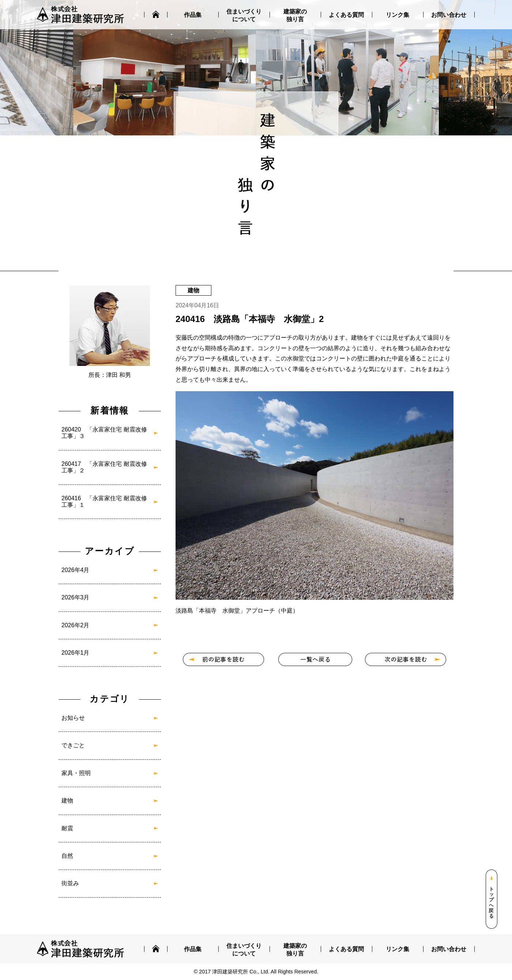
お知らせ (73, 718)
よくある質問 (346, 15)
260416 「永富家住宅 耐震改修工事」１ (104, 502)
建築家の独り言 (295, 15)
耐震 (67, 828)
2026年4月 (76, 570)
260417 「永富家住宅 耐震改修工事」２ (104, 467)
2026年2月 (76, 625)
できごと (73, 745)
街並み (70, 883)
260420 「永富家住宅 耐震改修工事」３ (104, 433)
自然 (67, 856)
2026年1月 (76, 653)
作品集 (193, 15)
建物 (67, 801)
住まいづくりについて (244, 15)
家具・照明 (76, 773)
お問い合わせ (449, 15)
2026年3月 (76, 597)
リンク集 (398, 15)
